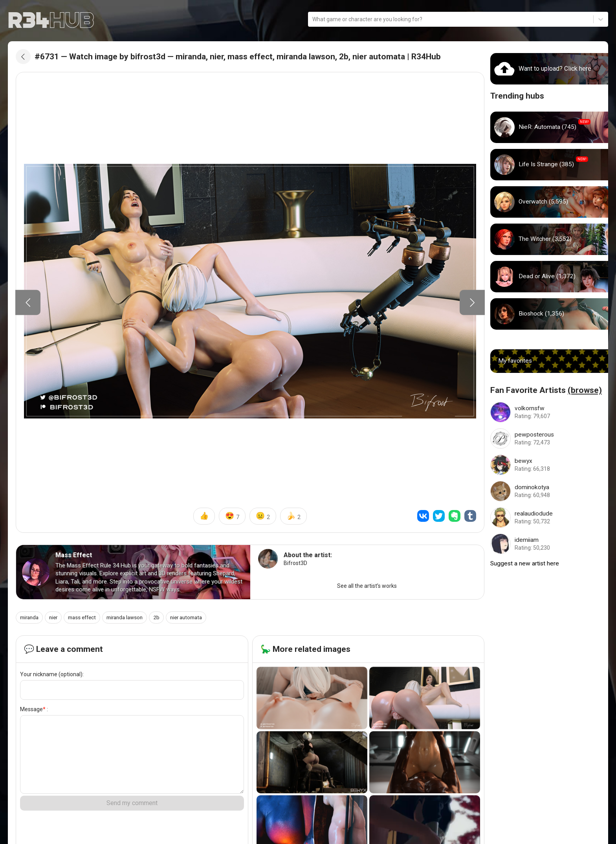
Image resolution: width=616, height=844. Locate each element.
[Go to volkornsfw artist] (549, 412)
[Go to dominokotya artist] (549, 491)
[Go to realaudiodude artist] (549, 517)
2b (166, 619)
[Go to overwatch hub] (549, 202)
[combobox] (313, 19)
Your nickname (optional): (52, 676)
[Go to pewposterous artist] (549, 439)
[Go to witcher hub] (549, 239)
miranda (30, 619)
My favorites (516, 361)
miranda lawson (133, 619)
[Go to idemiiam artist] (549, 544)
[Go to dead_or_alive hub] (549, 277)
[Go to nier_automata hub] (549, 127)
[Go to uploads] (549, 69)
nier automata (198, 619)
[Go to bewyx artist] (549, 465)
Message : (34, 711)
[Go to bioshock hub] (549, 314)
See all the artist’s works (367, 587)
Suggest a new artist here (525, 564)
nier (56, 619)
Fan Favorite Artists (546, 390)
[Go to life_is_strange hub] (549, 165)
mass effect (87, 619)
